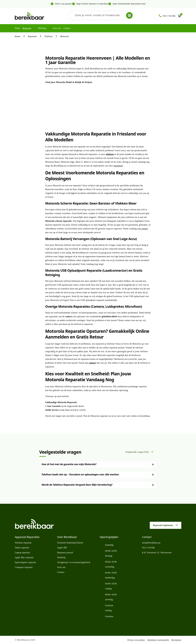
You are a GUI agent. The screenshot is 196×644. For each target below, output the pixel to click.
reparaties (118, 166)
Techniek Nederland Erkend (70, 543)
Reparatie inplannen (166, 525)
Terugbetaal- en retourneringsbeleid (74, 562)
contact (145, 229)
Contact (67, 28)
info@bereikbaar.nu (151, 543)
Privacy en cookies (136, 640)
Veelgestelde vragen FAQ (139, 452)
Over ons (57, 28)
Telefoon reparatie (23, 543)
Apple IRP (62, 548)
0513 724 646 (148, 548)
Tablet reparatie (22, 548)
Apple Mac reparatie (24, 557)
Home (18, 28)
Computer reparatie (24, 567)
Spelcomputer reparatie (26, 562)
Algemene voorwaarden (158, 640)
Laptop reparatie (22, 553)
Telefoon (48, 36)
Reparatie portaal (65, 553)
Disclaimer (176, 640)
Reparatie (27, 28)
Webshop (42, 28)
